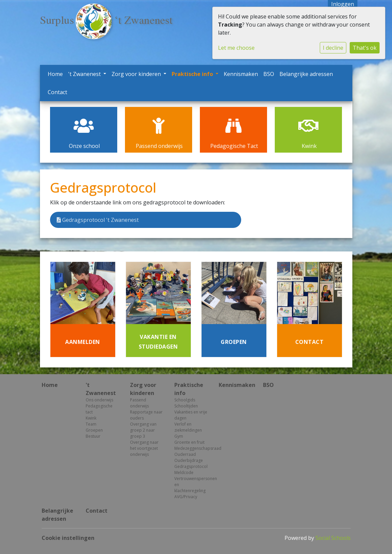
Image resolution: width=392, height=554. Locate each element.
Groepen (94, 430)
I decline (333, 48)
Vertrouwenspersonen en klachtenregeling (191, 485)
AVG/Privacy (186, 497)
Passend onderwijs (139, 403)
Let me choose (236, 48)
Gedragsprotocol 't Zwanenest (98, 220)
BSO (269, 74)
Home (55, 74)
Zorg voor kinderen (137, 74)
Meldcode (184, 472)
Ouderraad (185, 454)
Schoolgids (185, 400)
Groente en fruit (189, 442)
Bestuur (93, 436)
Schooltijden (186, 406)
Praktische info (193, 74)
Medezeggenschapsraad (191, 448)
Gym (179, 436)
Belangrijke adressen (306, 74)
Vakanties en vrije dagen (191, 415)
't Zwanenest (85, 74)
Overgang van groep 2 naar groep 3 (143, 430)
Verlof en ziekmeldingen (188, 427)
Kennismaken (241, 74)
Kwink (91, 418)
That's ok (365, 48)
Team (91, 424)
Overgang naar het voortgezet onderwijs (144, 448)
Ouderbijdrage (189, 460)
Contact (57, 92)
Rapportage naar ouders (146, 415)
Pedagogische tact (99, 409)
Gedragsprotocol (191, 466)
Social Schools (333, 538)
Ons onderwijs (99, 400)
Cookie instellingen (68, 538)
